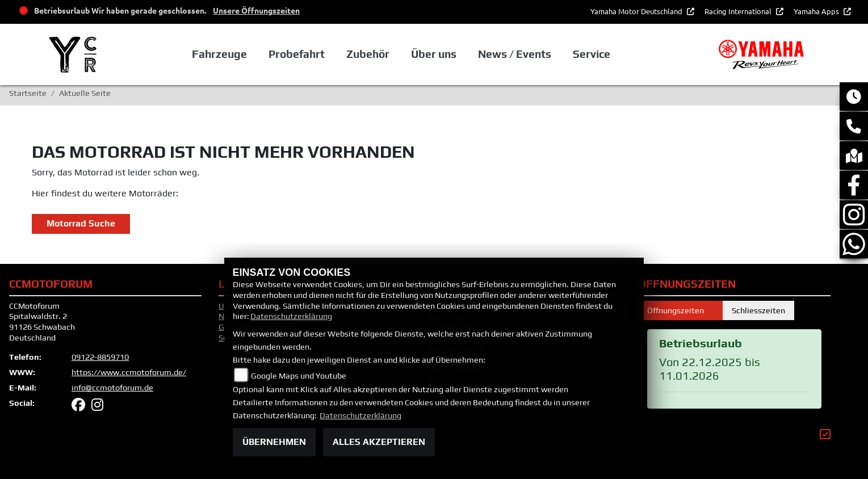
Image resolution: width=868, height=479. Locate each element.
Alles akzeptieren (379, 442)
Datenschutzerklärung (291, 316)
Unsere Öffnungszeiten (256, 10)
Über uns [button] (434, 54)
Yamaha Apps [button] (817, 11)
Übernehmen (274, 442)
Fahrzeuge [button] (219, 54)
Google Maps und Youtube (299, 376)
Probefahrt (297, 54)
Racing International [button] (739, 11)
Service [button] (592, 54)
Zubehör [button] (368, 54)
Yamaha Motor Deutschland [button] (637, 11)
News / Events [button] (515, 54)
